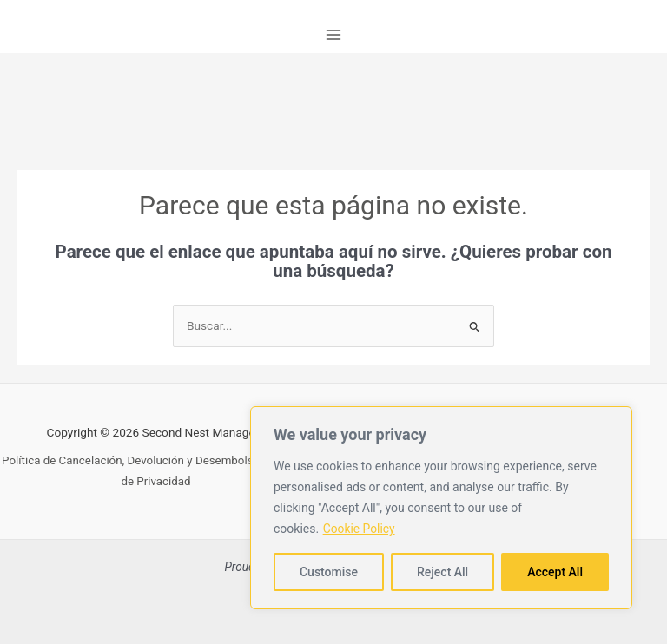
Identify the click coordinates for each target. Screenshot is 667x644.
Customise (329, 572)
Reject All (442, 572)
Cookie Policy (360, 529)
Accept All (555, 572)
